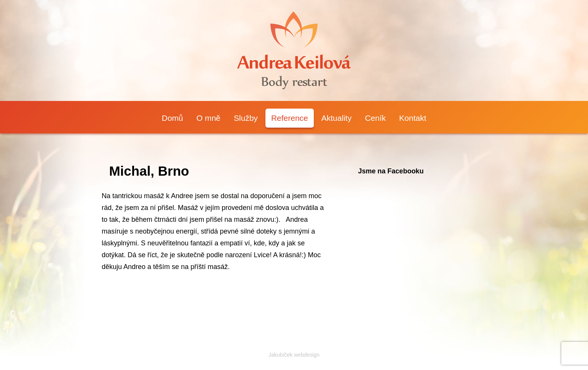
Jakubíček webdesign (294, 355)
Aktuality (336, 118)
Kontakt (413, 118)
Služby (246, 118)
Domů (173, 118)
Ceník (375, 118)
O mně (209, 118)
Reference (290, 118)
